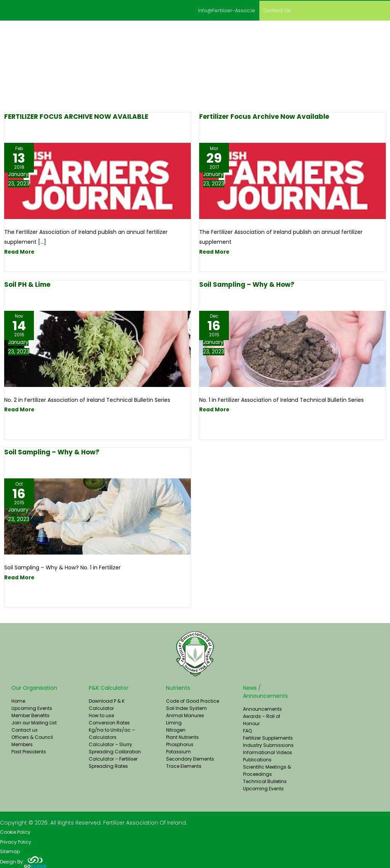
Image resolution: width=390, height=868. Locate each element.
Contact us (274, 10)
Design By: (23, 861)
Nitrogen (176, 729)
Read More (20, 251)
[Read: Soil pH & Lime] (97, 347)
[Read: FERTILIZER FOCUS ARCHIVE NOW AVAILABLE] (97, 180)
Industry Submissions (268, 744)
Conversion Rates (109, 722)
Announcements (262, 708)
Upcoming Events (32, 707)
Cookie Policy (15, 831)
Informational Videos (268, 751)
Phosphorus (180, 743)
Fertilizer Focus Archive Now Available (264, 116)
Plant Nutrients (182, 736)
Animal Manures (185, 714)
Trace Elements (184, 765)
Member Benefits (30, 714)
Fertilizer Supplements (268, 737)
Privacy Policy (16, 841)
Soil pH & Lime (27, 283)
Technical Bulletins (265, 780)
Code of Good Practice (193, 700)
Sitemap (10, 851)
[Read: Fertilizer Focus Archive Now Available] (292, 180)
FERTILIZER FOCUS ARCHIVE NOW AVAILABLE (76, 116)
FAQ (247, 730)
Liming (174, 722)
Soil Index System (186, 707)
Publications (257, 759)
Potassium (178, 751)
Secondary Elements (190, 758)
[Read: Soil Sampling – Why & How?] (292, 347)
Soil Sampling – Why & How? (247, 283)
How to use (101, 714)
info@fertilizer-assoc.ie (217, 10)
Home (18, 700)
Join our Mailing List (34, 722)
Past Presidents (29, 751)
